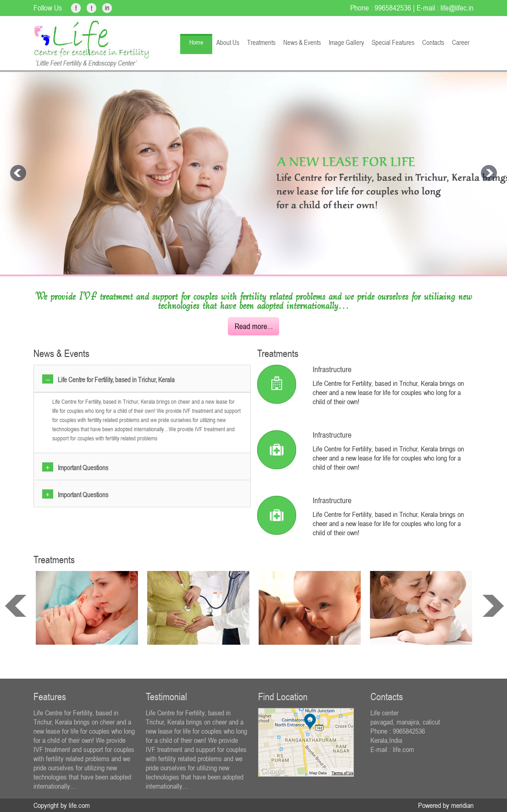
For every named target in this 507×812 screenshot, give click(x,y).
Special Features (393, 42)
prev (16, 606)
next (493, 606)
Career (461, 42)
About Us (228, 42)
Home (196, 42)
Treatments (261, 42)
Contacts (433, 42)
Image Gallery (346, 42)
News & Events (302, 42)
